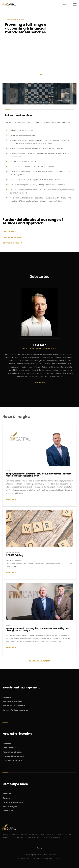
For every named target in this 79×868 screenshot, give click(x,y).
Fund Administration (12, 237)
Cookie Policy (36, 859)
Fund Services (9, 232)
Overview (7, 697)
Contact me (39, 383)
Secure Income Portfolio (14, 706)
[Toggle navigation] (75, 4)
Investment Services (12, 702)
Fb (38, 848)
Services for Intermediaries (15, 710)
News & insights (10, 806)
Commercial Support (12, 243)
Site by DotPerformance (52, 859)
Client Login (66, 4)
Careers (6, 798)
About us (7, 794)
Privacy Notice (23, 859)
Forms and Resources (13, 802)
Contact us (8, 811)
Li (42, 848)
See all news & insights (40, 661)
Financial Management (13, 756)
